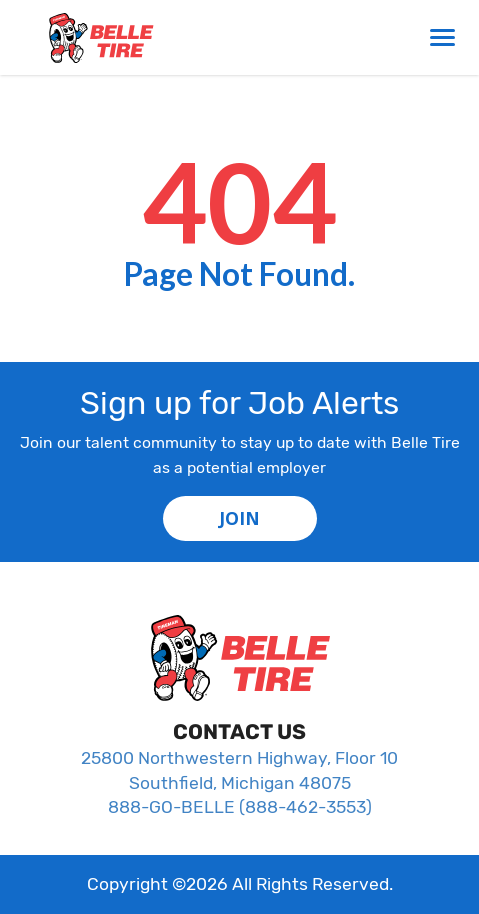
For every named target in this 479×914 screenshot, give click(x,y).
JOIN (239, 518)
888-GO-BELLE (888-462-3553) (240, 807)
